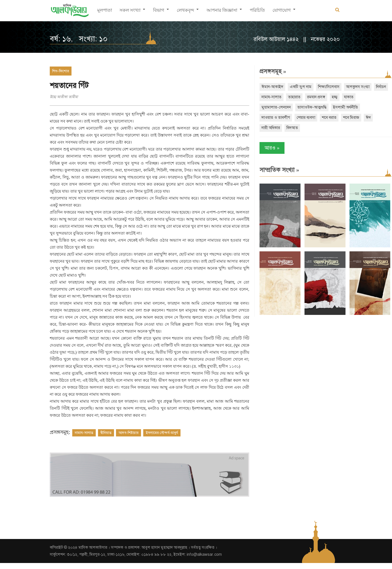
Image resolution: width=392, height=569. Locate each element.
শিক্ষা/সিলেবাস (324, 87)
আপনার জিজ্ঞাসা (222, 11)
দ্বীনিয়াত (106, 440)
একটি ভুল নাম (296, 87)
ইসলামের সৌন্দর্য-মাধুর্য (162, 440)
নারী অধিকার (266, 128)
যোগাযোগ (282, 11)
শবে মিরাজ (347, 118)
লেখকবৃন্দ (185, 11)
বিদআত (288, 128)
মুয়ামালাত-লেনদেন (272, 107)
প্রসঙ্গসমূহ (268, 71)
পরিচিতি (257, 11)
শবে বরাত (325, 118)
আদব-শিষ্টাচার (128, 440)
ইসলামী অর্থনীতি (341, 107)
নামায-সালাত (84, 440)
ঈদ (364, 118)
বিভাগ (159, 11)
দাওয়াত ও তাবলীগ (271, 118)
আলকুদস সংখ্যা (353, 87)
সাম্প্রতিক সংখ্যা (275, 170)
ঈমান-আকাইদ (268, 87)
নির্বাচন (262, 97)
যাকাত (361, 97)
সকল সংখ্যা (130, 11)
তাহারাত (306, 97)
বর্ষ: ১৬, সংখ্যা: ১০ (79, 39)
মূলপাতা (105, 11)
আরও (267, 148)
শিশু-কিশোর (61, 71)
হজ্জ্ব (347, 97)
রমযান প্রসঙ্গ (328, 97)
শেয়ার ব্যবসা (301, 118)
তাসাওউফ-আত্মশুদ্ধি (307, 107)
